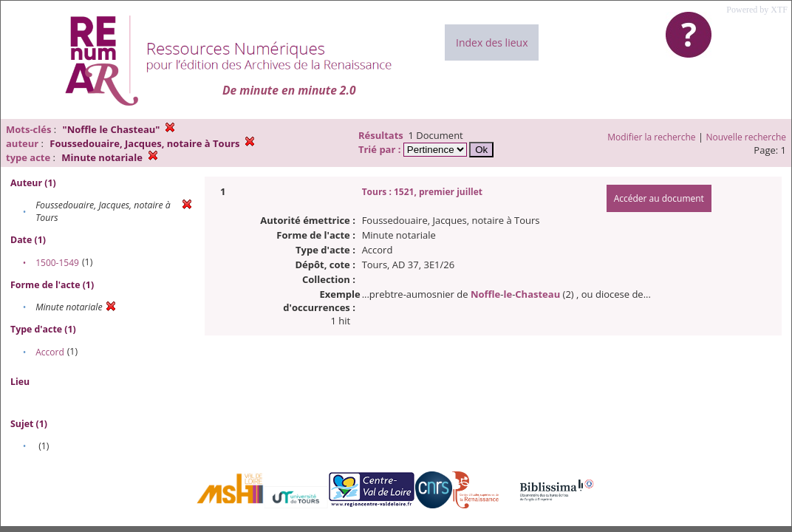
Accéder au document (659, 198)
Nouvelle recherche (747, 137)
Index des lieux (492, 42)
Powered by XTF (757, 10)
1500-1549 (57, 263)
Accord (50, 352)
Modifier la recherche (651, 137)
